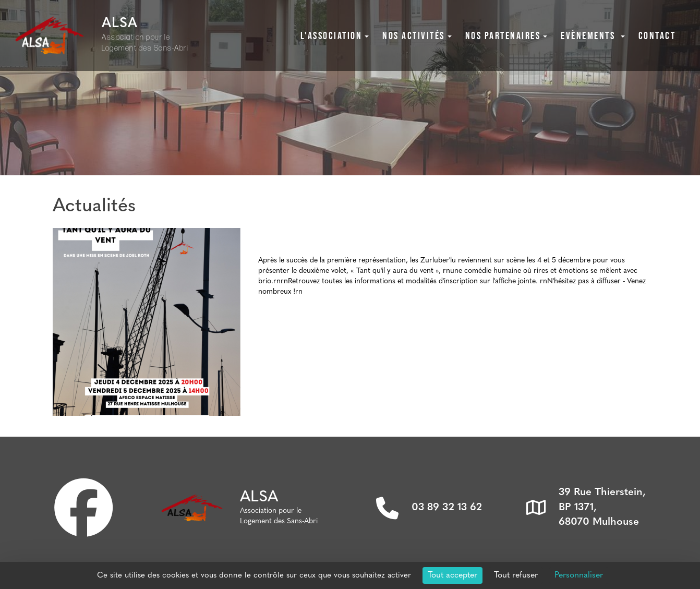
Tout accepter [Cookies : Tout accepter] (452, 575)
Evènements (593, 35)
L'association (335, 35)
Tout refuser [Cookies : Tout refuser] (516, 575)
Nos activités (417, 35)
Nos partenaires (506, 35)
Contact (657, 35)
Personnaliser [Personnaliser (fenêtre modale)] (579, 575)
